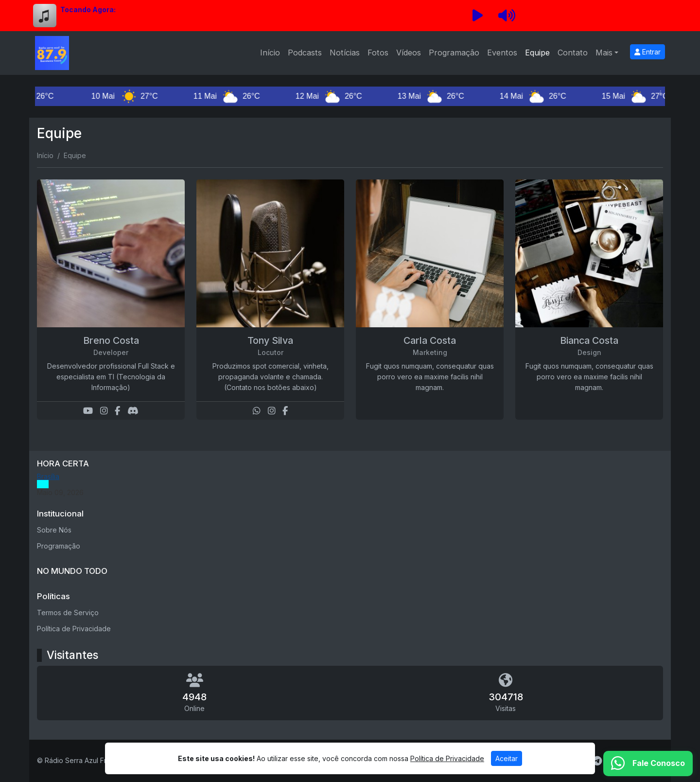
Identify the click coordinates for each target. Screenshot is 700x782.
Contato (573, 53)
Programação (454, 53)
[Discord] (133, 411)
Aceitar (507, 758)
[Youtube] (88, 411)
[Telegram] (597, 761)
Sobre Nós (54, 530)
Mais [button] (604, 53)
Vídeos (409, 53)
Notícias (345, 53)
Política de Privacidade (74, 629)
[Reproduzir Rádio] (477, 16)
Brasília (48, 476)
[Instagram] (104, 411)
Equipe (537, 53)
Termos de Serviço (68, 613)
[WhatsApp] (257, 411)
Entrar (647, 52)
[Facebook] (117, 411)
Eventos (502, 53)
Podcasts (305, 53)
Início (270, 53)
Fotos (378, 53)
